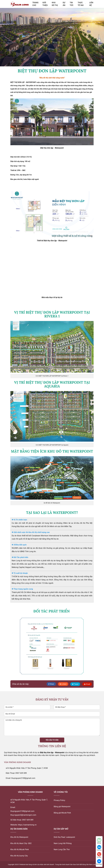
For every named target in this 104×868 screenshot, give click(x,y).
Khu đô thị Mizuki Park (20, 849)
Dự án (64, 4)
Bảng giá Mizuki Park (62, 813)
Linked (63, 684)
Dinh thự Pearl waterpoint (64, 837)
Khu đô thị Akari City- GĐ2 (21, 843)
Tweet (75, 684)
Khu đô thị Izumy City (19, 856)
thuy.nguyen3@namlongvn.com (23, 815)
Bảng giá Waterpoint (62, 807)
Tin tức (72, 4)
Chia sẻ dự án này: (21, 684)
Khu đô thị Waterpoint (19, 837)
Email (87, 684)
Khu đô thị (56, 4)
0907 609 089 (28, 820)
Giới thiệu (45, 4)
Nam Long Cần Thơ (62, 849)
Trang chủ (35, 4)
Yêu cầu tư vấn (52, 740)
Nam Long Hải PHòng (63, 843)
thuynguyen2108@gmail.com (22, 811)
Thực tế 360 (82, 4)
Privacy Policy (59, 800)
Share (51, 684)
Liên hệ (91, 4)
